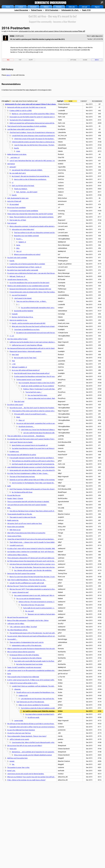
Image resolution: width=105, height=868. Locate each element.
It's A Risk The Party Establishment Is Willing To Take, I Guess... (28, 473)
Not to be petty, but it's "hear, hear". (25, 358)
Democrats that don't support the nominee (21, 574)
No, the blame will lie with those (22, 492)
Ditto (18, 248)
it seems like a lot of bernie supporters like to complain (27, 264)
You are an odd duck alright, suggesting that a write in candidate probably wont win (44, 423)
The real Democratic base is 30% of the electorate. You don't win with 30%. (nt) (35, 633)
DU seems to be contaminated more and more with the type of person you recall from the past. (47, 333)
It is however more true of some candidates (24, 211)
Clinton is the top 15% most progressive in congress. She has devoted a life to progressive (48, 602)
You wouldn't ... (12, 639)
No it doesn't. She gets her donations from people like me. (31, 176)
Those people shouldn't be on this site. (20, 514)
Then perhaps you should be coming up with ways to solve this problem (35, 461)
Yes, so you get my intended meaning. (29, 599)
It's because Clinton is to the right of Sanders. (24, 655)
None (71, 101)
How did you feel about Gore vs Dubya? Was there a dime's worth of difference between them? (41, 511)
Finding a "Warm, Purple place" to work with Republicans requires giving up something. (52, 389)
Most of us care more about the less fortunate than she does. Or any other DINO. (36, 577)
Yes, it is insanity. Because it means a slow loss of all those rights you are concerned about (48, 383)
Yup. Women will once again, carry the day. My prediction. (33, 570)
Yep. (13, 764)
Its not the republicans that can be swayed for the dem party (29, 283)
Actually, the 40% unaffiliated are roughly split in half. (27, 583)
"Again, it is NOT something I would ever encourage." (24, 667)
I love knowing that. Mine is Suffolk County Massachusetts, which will (35, 742)
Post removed (12, 223)
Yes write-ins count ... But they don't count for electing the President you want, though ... (39, 408)
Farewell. (15, 314)
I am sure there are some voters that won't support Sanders (27, 505)
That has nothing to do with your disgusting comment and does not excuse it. (40, 233)
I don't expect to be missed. (23, 298)
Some (9, 674)
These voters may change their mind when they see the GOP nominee (30, 214)
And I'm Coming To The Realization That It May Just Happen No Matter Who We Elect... (40, 483)
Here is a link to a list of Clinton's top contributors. (30, 179)
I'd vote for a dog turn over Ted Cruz (19, 733)
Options (73, 60)
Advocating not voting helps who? (23, 229)
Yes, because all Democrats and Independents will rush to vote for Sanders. (32, 348)
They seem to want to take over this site (23, 517)
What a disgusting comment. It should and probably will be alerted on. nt (33, 226)
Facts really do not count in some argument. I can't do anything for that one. (48, 608)
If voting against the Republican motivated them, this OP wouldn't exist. (38, 376)
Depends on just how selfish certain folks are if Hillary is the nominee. (32, 480)
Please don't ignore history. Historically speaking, (26, 351)
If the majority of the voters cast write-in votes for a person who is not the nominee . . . (40, 411)
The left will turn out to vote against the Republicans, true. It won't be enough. (42, 692)
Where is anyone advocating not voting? (27, 254)
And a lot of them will (14, 201)
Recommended (97, 101)
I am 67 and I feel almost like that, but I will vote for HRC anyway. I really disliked (36, 161)
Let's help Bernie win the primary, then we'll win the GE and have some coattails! (47, 699)
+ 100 (14, 364)
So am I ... (20, 239)
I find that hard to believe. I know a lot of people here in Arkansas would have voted (37, 132)
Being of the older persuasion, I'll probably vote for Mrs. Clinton (28, 620)
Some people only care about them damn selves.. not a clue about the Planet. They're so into (40, 470)
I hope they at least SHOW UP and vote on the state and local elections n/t (32, 539)
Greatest (33, 7)
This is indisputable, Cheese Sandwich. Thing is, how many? (27, 736)
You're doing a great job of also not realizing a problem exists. (41, 708)
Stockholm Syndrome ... (26, 427)
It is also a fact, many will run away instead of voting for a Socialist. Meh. (31, 549)
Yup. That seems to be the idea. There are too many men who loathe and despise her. (40, 567)
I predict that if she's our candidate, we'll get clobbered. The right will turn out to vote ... (40, 686)
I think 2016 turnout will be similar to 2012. (24, 683)
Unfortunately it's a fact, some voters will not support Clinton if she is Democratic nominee (48, 31)
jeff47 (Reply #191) (97, 36)
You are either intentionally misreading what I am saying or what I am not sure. (47, 308)
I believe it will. (23, 696)
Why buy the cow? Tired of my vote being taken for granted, (27, 586)
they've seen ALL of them (18, 220)
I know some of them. (14, 536)
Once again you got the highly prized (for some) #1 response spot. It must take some (37, 117)
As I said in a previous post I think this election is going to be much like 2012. (49, 711)
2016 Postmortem (52, 10)
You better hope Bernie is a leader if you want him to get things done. (34, 448)
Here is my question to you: (18, 320)
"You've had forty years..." (34, 392)
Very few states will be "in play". (18, 339)
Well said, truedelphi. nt (19, 367)
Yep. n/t (19, 251)
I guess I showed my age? (20, 592)
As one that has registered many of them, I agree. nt (24, 267)
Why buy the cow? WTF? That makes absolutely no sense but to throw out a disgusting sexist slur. (42, 589)
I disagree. (17, 689)
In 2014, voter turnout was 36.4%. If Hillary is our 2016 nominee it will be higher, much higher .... (39, 680)
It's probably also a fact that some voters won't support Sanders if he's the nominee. (35, 439)
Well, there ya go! (15, 530)
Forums (59, 7)
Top (20, 60)
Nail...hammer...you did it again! (27, 192)
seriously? (13, 167)
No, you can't (30, 611)
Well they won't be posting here (17, 758)
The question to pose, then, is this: (18, 767)
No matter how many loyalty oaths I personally (23, 270)
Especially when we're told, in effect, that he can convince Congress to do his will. (36, 727)
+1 (13, 183)
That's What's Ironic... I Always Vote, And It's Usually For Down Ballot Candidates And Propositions (42, 542)
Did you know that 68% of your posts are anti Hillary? (25, 746)
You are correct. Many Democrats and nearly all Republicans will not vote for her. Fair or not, (38, 636)
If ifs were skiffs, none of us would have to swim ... (31, 414)
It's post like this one (14, 495)
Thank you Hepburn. (21, 189)
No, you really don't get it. (18, 173)
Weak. (18, 417)
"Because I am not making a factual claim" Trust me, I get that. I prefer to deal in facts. (56, 614)
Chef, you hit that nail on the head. (23, 186)
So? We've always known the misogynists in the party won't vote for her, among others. (36, 561)
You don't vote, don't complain (17, 258)
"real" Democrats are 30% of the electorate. (30, 702)
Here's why (13, 749)
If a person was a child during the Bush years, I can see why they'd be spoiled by (33, 273)
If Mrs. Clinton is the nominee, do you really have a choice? (26, 780)
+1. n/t (12, 336)
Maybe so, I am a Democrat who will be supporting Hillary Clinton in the (35, 114)
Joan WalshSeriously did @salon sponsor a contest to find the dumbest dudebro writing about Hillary (41, 467)
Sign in (97, 7)
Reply (97, 60)
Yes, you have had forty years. (37, 395)
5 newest (84, 101)
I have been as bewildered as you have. (27, 330)
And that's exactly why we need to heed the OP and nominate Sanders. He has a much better (42, 464)
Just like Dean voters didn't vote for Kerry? (21, 129)
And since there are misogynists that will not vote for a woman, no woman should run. (38, 564)
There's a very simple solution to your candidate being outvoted (28, 286)
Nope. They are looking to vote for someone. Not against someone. (32, 217)
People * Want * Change (15, 498)
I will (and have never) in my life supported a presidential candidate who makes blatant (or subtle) (39, 670)
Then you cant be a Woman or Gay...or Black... (32, 301)
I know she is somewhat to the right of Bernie (27, 658)
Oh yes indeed (14, 204)
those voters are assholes (16, 527)
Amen (18, 151)
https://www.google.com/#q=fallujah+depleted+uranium (33, 755)
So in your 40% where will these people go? (26, 370)
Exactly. (17, 148)
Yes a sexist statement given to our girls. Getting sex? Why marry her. (37, 595)
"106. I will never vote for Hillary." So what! (23, 627)
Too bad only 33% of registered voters (22, 120)
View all (82, 31)
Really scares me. (13, 520)
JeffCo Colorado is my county (19, 739)
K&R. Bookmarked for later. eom (18, 198)
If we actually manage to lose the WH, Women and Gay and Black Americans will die (37, 458)
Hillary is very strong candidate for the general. (34, 705)
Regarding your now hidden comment (26, 236)
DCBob (12, 36)
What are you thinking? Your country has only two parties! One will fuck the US (33, 777)
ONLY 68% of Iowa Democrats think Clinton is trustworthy (26, 533)
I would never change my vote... (18, 279)
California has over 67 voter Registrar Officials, (27, 345)
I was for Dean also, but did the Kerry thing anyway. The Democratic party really (40, 145)
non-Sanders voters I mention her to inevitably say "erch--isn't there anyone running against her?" (39, 552)
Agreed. (12, 761)
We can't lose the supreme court (18, 617)
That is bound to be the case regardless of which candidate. (27, 126)
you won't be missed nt (19, 295)
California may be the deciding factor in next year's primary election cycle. (34, 342)
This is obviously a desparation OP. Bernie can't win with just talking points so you (34, 558)
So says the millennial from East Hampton (21, 730)
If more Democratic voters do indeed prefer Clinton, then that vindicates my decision (37, 292)
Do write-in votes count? (15, 405)
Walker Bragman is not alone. (17, 154)
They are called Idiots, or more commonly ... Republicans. (26, 436)
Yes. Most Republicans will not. (17, 630)
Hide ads (72, 7)
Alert (31, 60)
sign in (8, 75)
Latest (21, 7)
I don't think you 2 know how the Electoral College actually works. (42, 430)
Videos (46, 7)
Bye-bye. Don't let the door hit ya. (23, 317)
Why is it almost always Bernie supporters (21, 652)
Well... (9, 508)
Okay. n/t (22, 420)
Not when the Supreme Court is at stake (29, 664)
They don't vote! (19, 401)
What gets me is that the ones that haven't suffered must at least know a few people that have (43, 326)
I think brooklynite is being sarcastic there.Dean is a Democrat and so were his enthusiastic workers (44, 142)
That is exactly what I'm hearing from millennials (23, 677)
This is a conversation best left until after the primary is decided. (28, 502)
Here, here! (15, 355)
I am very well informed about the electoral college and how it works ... (46, 433)
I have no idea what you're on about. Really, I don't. (44, 398)
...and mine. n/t (15, 157)
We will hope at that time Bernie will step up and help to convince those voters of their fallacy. (38, 724)
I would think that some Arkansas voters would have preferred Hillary (35, 136)
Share (85, 60)
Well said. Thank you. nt (17, 276)
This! (13, 361)
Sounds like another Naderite (24, 311)
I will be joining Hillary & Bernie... (18, 555)
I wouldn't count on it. (17, 545)
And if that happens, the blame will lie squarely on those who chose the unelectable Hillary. (39, 489)
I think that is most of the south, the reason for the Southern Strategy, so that (39, 139)
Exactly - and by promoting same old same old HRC (29, 323)
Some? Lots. (11, 771)
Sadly (9, 486)
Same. (18, 245)
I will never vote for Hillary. (16, 624)
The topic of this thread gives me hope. (22, 477)
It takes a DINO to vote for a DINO (21, 111)
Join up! (84, 7)
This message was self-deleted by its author (22, 455)
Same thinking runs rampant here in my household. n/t (30, 445)
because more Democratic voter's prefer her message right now (30, 289)
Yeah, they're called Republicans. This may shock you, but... (27, 580)
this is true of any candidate (16, 208)
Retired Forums (37, 10)
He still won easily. (34, 717)
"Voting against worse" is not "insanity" (29, 380)
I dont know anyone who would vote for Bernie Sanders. (26, 774)
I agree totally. (19, 721)
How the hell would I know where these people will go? (32, 373)
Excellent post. (14, 452)
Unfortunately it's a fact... (70, 10)
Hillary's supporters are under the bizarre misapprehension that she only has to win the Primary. (39, 649)
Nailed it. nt (22, 242)
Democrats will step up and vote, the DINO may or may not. (27, 107)
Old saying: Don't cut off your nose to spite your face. (25, 523)
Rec (8, 60)
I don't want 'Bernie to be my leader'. (21, 442)
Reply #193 (86, 10)
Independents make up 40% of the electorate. (27, 645)
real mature (11, 164)
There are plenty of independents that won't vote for (27, 642)
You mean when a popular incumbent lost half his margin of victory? (48, 714)
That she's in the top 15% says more (33, 605)
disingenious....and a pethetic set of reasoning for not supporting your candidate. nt (39, 752)
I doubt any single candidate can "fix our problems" (37, 386)
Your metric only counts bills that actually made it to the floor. (34, 661)
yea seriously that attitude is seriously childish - (27, 170)
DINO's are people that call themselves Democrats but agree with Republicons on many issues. (41, 123)
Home (8, 7)
